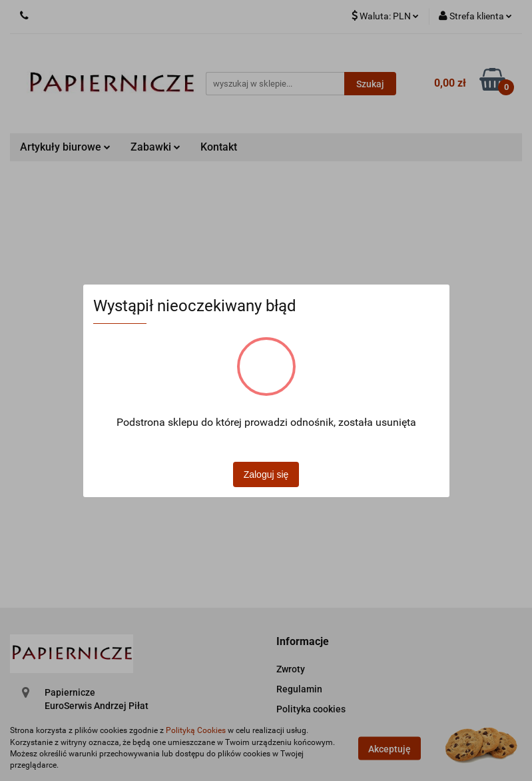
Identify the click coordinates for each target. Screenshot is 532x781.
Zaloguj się (266, 474)
